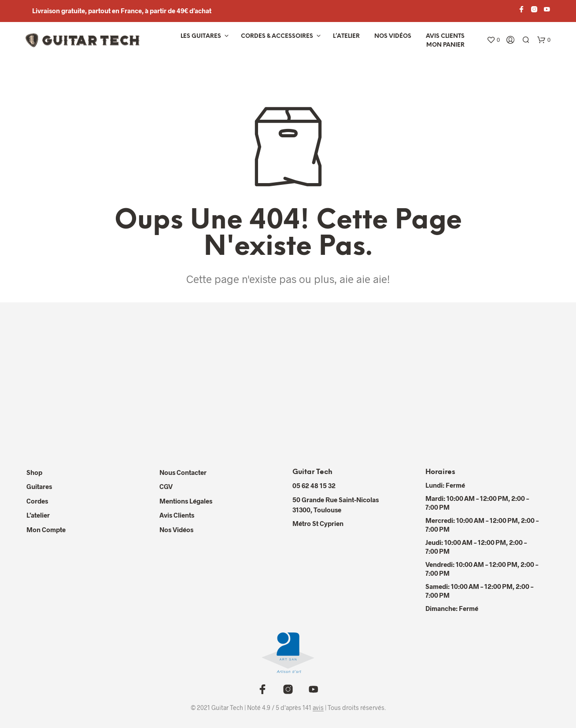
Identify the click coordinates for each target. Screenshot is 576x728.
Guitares (39, 486)
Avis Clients (445, 36)
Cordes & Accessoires (277, 36)
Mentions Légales (186, 501)
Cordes (37, 501)
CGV (166, 486)
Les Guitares (201, 36)
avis (318, 708)
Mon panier (445, 45)
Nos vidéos (393, 36)
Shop (34, 472)
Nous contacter (183, 472)
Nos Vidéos (176, 529)
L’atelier (346, 36)
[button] (493, 40)
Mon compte (46, 529)
